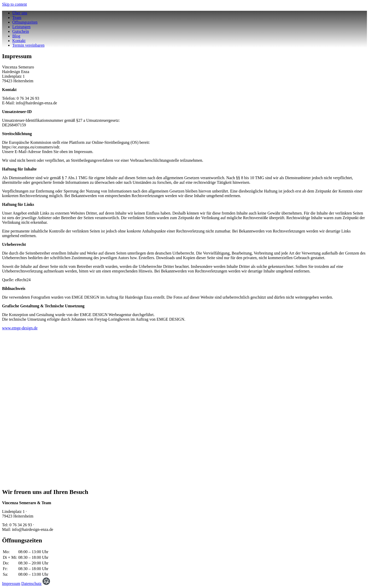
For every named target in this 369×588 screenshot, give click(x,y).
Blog (16, 36)
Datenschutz (31, 584)
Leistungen (21, 27)
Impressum (11, 584)
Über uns (20, 13)
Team (17, 18)
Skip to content (14, 4)
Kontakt (19, 41)
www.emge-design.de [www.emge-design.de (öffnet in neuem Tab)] (20, 328)
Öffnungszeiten (25, 22)
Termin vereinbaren (28, 45)
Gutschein (21, 31)
